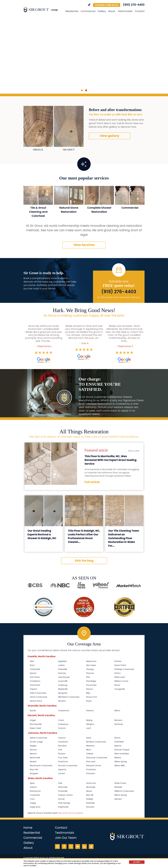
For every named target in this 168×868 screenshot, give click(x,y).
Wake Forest (120, 783)
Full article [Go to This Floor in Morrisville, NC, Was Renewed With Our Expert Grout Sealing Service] (92, 482)
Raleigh (90, 799)
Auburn (33, 787)
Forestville (63, 791)
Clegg (33, 803)
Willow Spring (121, 795)
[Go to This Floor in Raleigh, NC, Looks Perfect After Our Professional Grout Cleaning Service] (84, 511)
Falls (60, 783)
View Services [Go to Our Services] (84, 245)
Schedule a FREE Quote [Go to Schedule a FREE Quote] (107, 5)
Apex (32, 783)
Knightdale (63, 807)
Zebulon (118, 799)
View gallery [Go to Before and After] (109, 136)
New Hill (90, 795)
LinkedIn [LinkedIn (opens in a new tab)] (84, 847)
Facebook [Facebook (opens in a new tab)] (64, 847)
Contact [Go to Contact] (140, 11)
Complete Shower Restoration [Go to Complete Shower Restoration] (99, 210)
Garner (61, 799)
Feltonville (63, 787)
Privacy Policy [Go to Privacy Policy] (104, 861)
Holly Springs (64, 803)
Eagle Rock (35, 807)
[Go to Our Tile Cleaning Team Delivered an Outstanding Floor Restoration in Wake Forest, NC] (124, 511)
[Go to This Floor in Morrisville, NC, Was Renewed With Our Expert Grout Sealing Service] (51, 464)
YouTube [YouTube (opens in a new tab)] (78, 847)
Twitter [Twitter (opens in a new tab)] (71, 847)
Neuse (89, 791)
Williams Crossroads (124, 791)
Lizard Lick (91, 783)
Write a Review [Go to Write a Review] (89, 5)
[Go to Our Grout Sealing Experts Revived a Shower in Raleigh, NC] (44, 511)
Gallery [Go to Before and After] (102, 11)
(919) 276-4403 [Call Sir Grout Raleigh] (134, 5)
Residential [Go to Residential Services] (72, 11)
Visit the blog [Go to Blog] (84, 561)
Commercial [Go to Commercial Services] (88, 11)
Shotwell (90, 807)
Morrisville (91, 787)
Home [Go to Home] (28, 828)
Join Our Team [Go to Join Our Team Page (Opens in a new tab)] (66, 838)
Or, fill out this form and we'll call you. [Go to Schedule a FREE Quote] (119, 297)
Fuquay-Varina (65, 795)
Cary (32, 799)
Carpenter (35, 795)
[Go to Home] (43, 9)
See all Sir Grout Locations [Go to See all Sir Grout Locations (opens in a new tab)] (71, 813)
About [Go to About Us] (112, 11)
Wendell (118, 787)
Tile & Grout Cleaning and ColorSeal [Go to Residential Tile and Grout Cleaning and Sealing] (38, 212)
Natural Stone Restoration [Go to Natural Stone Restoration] (69, 210)
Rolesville (90, 803)
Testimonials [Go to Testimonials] (125, 11)
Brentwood (35, 791)
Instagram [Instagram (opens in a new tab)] (57, 847)
